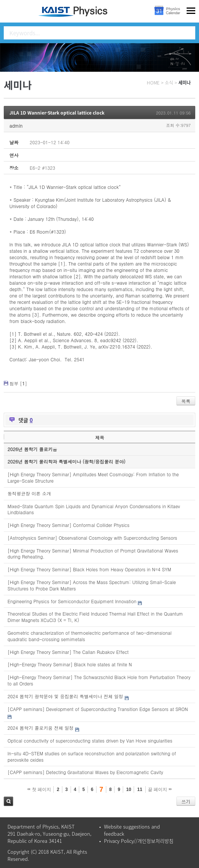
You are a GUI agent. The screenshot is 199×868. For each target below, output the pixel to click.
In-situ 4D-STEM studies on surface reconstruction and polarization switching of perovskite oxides (92, 756)
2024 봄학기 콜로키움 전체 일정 (41, 728)
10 (129, 790)
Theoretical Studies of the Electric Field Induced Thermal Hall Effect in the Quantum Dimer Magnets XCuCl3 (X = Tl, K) (95, 617)
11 (139, 790)
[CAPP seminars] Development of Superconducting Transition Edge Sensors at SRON (98, 709)
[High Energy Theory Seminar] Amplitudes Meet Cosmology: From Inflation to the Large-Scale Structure (93, 477)
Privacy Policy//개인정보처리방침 (139, 841)
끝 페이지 (160, 790)
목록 (186, 401)
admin (16, 126)
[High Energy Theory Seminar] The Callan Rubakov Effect (68, 652)
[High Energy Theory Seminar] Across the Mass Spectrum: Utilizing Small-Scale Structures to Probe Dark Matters (92, 585)
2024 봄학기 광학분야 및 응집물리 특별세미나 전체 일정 (65, 696)
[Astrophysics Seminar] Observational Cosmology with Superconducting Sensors (92, 538)
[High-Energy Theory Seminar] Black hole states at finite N (70, 664)
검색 (8, 801)
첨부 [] (18, 383)
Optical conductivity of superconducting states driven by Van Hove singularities (90, 740)
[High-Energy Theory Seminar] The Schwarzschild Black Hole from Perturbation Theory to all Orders (99, 680)
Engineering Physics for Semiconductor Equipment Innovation (72, 601)
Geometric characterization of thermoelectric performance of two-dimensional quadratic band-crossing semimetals (90, 636)
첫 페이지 (39, 790)
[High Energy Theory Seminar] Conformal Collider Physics (69, 525)
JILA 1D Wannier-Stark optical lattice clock (57, 113)
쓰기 (186, 801)
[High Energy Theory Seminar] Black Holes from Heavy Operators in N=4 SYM (89, 569)
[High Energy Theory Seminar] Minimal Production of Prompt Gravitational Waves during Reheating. (93, 554)
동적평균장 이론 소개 (29, 493)
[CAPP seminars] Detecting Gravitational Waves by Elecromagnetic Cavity (85, 772)
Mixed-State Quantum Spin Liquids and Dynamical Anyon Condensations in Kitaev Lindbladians (94, 509)
